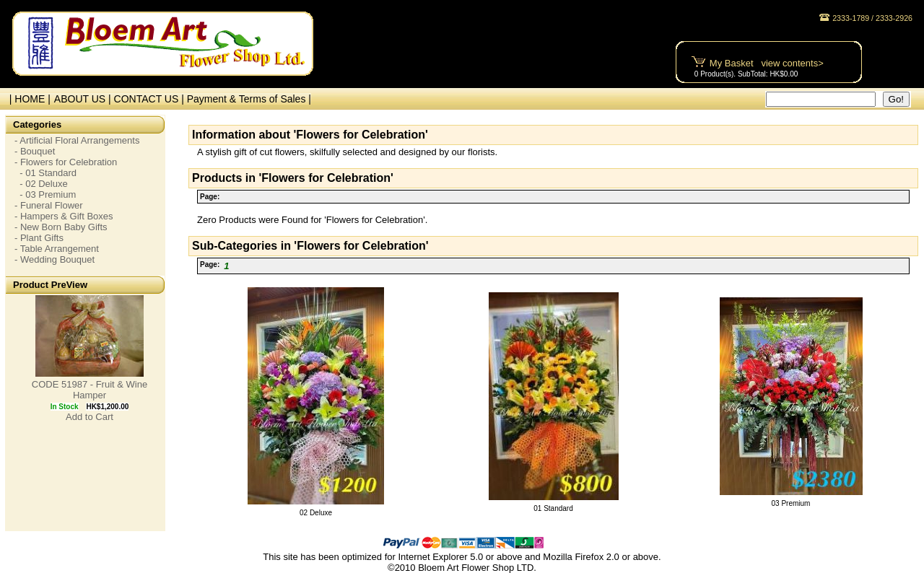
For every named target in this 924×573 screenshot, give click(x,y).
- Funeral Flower (49, 205)
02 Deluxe (316, 513)
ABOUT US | (84, 99)
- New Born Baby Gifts (61, 227)
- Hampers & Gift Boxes (64, 216)
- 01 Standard (45, 173)
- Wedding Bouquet (55, 259)
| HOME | (27, 99)
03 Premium (791, 503)
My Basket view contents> (767, 63)
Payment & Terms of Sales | (249, 99)
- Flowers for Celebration (66, 162)
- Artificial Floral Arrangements (77, 140)
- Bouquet (35, 151)
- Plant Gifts (39, 238)
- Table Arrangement (57, 249)
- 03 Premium (45, 194)
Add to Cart (90, 417)
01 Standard (553, 508)
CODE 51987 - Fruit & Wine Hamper (90, 390)
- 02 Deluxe (41, 184)
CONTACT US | (151, 99)
